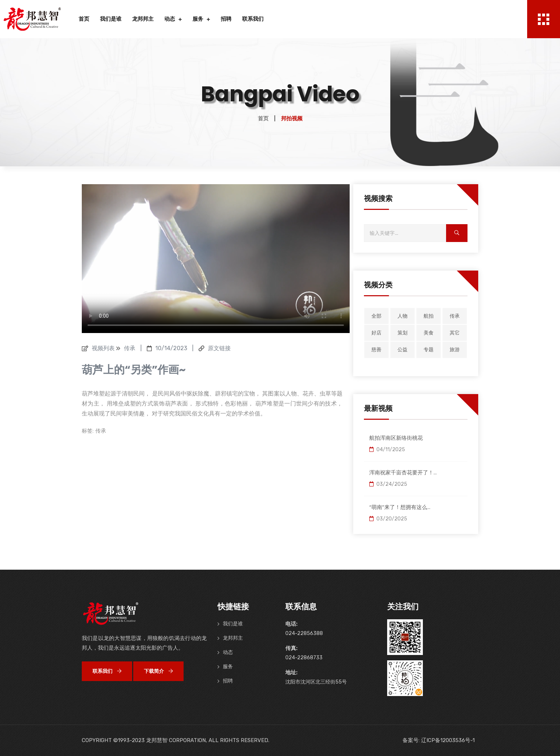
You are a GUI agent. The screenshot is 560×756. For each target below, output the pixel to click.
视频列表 (103, 348)
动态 (170, 19)
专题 (429, 350)
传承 (101, 431)
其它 (455, 333)
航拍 (429, 316)
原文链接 (219, 348)
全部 (376, 316)
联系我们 (253, 19)
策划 (402, 333)
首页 (84, 19)
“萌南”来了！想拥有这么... (400, 507)
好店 (376, 333)
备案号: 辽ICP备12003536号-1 (439, 740)
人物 (402, 316)
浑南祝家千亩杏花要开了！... (403, 472)
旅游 (455, 350)
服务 (198, 19)
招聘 (226, 19)
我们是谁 (111, 19)
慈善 (376, 350)
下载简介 (158, 671)
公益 (402, 350)
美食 (429, 333)
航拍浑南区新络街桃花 (396, 438)
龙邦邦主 (143, 19)
